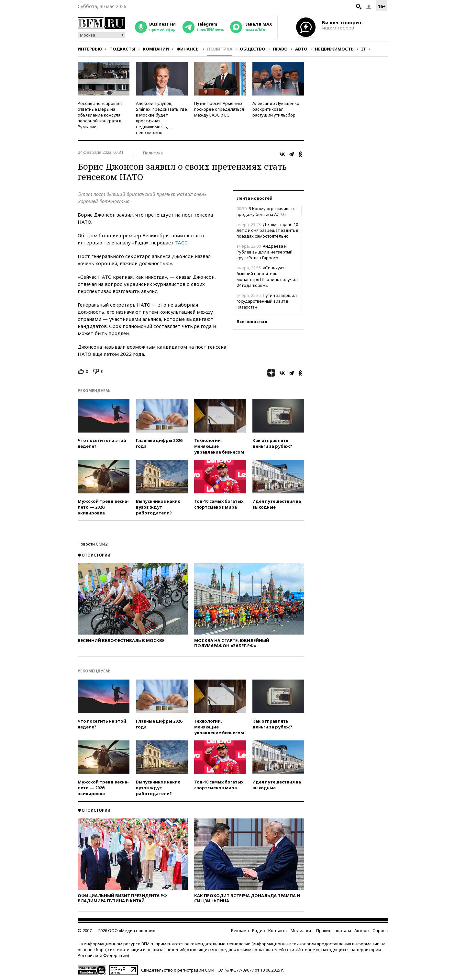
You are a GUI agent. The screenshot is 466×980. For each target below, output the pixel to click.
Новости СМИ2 (93, 544)
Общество (253, 49)
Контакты (278, 930)
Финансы (188, 49)
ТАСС (181, 242)
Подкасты (122, 49)
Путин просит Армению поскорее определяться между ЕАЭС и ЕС (219, 109)
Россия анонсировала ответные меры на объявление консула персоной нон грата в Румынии (100, 115)
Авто (301, 49)
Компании (156, 49)
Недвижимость (334, 49)
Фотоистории (94, 555)
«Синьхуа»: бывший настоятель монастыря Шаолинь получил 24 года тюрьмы (267, 276)
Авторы (362, 930)
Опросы (380, 930)
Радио (259, 930)
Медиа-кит (302, 930)
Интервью (90, 49)
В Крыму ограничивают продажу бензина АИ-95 (266, 211)
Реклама (240, 930)
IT (364, 49)
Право (280, 49)
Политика (220, 49)
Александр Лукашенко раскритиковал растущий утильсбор (276, 109)
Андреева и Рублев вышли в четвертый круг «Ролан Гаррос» (265, 252)
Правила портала (334, 930)
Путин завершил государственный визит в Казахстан (267, 301)
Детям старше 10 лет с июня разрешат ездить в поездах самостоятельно (267, 230)
